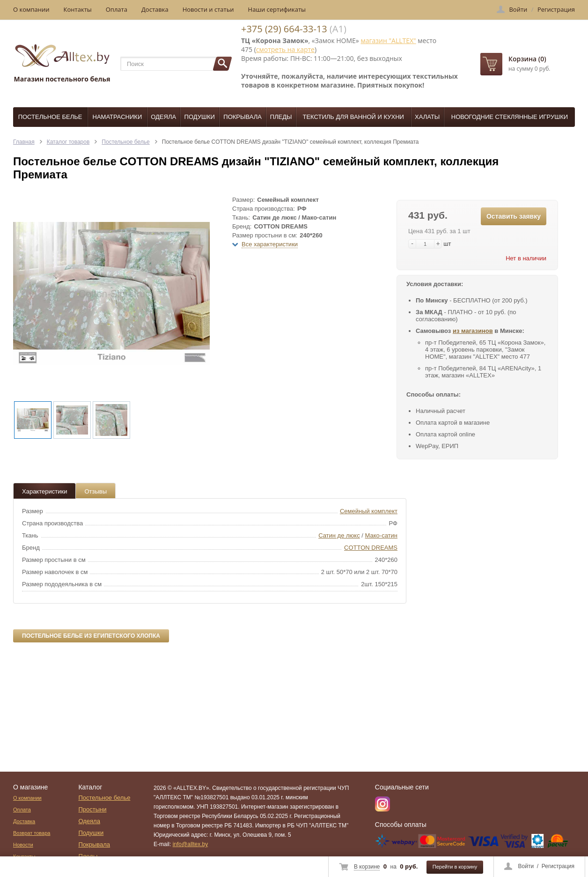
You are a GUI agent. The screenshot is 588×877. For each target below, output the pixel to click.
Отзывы (96, 491)
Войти (526, 866)
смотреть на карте (285, 49)
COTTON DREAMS (371, 548)
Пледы (281, 117)
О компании (31, 9)
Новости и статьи (208, 9)
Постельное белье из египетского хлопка (91, 636)
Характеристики (44, 491)
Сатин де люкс (339, 535)
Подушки (200, 117)
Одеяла (163, 117)
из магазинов (473, 331)
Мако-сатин (381, 535)
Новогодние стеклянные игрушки (510, 117)
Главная (24, 142)
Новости (23, 845)
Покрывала (243, 117)
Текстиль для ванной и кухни (353, 117)
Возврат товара (32, 833)
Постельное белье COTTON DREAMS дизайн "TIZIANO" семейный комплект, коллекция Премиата (290, 142)
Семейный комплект (369, 511)
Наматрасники (118, 117)
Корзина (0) (527, 59)
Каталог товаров (68, 142)
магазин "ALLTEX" (388, 41)
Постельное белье (50, 117)
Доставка (155, 9)
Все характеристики (270, 244)
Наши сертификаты (277, 9)
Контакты (78, 9)
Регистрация (558, 866)
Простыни (92, 809)
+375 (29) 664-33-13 (284, 29)
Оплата (117, 9)
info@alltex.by (191, 844)
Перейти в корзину (455, 867)
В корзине (367, 867)
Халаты (427, 117)
